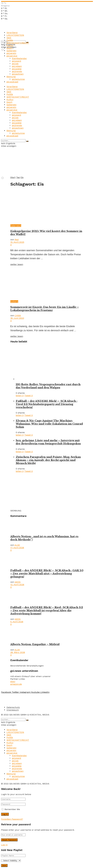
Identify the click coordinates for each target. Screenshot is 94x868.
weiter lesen (17, 264)
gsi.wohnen (18, 74)
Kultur (10, 45)
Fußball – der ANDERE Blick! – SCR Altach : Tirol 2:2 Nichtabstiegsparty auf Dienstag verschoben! (47, 404)
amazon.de (16, 684)
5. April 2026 (17, 622)
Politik (10, 40)
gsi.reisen (17, 66)
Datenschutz (13, 707)
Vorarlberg (12, 33)
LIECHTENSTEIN (15, 35)
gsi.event (17, 61)
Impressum (13, 710)
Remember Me (12, 809)
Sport (9, 48)
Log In (4, 845)
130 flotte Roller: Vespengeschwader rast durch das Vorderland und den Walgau (48, 386)
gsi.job (15, 64)
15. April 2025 (17, 242)
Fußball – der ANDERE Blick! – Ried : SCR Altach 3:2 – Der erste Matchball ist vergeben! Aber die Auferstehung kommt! (47, 610)
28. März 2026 (18, 652)
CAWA (18, 315)
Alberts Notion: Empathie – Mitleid (35, 644)
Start (13, 177)
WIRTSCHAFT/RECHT (18, 43)
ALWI (17, 545)
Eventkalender (19, 58)
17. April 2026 (17, 548)
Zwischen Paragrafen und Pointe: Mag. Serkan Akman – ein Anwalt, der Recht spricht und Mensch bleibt (48, 460)
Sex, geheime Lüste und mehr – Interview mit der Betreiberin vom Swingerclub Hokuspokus (48, 442)
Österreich (16, 226)
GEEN (18, 582)
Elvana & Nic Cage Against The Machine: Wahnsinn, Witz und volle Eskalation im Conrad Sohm (49, 424)
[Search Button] (27, 141)
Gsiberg (14, 302)
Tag (18, 177)
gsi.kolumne (18, 79)
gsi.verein (11, 53)
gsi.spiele (17, 69)
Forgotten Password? (12, 819)
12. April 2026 (17, 585)
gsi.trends (17, 71)
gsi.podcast (12, 82)
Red (17, 240)
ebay (13, 682)
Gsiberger (12, 51)
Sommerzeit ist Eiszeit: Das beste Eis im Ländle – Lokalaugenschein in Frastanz (45, 309)
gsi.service (12, 56)
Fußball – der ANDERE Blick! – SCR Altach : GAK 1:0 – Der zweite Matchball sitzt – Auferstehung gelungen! (47, 574)
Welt (9, 38)
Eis (22, 177)
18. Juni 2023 (17, 318)
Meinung (11, 77)
